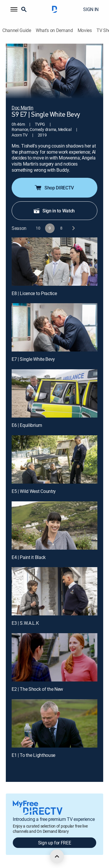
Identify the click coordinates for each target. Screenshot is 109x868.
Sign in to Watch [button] (54, 211)
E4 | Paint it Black (29, 557)
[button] (14, 9)
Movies (85, 30)
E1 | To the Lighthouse (33, 755)
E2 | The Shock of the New (37, 689)
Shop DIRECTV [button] (54, 188)
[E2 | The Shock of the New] (54, 657)
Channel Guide (17, 30)
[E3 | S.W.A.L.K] (54, 591)
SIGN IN (91, 9)
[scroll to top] (57, 856)
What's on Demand (54, 30)
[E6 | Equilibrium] (54, 393)
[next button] (73, 228)
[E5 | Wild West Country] (54, 459)
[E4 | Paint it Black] (54, 526)
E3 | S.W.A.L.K (25, 623)
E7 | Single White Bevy (33, 359)
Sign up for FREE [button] (55, 843)
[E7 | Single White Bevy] (54, 327)
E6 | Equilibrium (27, 425)
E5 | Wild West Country (34, 491)
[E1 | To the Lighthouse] (54, 723)
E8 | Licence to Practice (34, 293)
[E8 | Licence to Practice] (54, 262)
